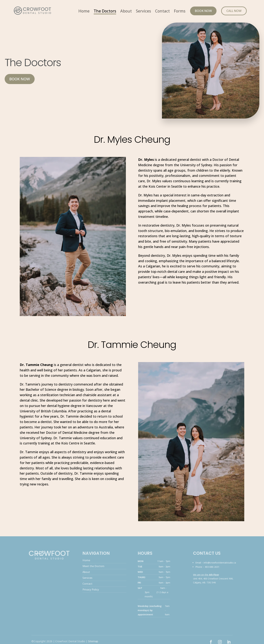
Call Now (234, 11)
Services (143, 12)
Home (84, 12)
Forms (180, 12)
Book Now (203, 11)
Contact (162, 12)
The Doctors (105, 12)
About (126, 12)
